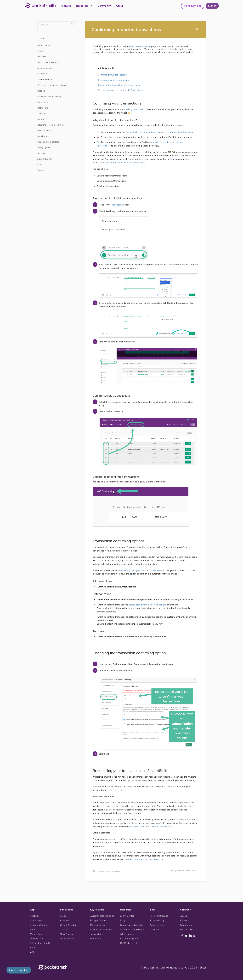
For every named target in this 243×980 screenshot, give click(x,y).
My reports (42, 119)
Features (66, 6)
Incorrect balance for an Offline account (144, 859)
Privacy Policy (157, 920)
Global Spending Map (132, 925)
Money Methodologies (132, 929)
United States (67, 938)
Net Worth (96, 938)
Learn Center (127, 916)
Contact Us (116, 871)
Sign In (34, 948)
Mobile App (36, 934)
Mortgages (42, 102)
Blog (123, 920)
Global (64, 916)
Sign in (212, 6)
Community (104, 6)
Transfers (42, 114)
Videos (41, 170)
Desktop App (37, 938)
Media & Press (188, 929)
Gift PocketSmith (129, 943)
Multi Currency (98, 925)
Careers (184, 920)
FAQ (32, 929)
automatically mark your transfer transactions (140, 570)
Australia (65, 920)
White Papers (127, 934)
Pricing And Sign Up (41, 943)
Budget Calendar (99, 920)
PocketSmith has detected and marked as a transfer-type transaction (160, 132)
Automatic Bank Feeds (102, 916)
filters (108, 146)
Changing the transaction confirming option (120, 85)
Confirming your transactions (112, 75)
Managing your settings (48, 142)
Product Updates (39, 925)
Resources (84, 6)
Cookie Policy (157, 925)
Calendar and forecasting (49, 97)
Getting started (44, 45)
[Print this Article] (197, 29)
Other (40, 165)
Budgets (41, 91)
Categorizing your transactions (52, 85)
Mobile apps (43, 136)
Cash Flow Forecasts (101, 929)
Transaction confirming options (113, 80)
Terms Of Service (159, 916)
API (32, 952)
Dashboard (43, 108)
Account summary (46, 68)
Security (41, 153)
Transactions (118, 205)
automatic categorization (162, 142)
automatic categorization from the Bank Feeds (122, 163)
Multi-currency (44, 131)
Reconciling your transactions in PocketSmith (120, 90)
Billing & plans (44, 148)
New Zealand (67, 934)
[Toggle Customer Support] (19, 970)
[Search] (55, 25)
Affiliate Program (129, 938)
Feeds (40, 51)
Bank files (42, 57)
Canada (64, 929)
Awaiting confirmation (140, 46)
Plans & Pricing (193, 6)
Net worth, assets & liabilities (51, 125)
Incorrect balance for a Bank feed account (151, 826)
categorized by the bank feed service (147, 605)
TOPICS (41, 38)
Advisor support (45, 159)
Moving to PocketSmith (48, 62)
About (119, 6)
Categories (42, 74)
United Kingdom (69, 925)
